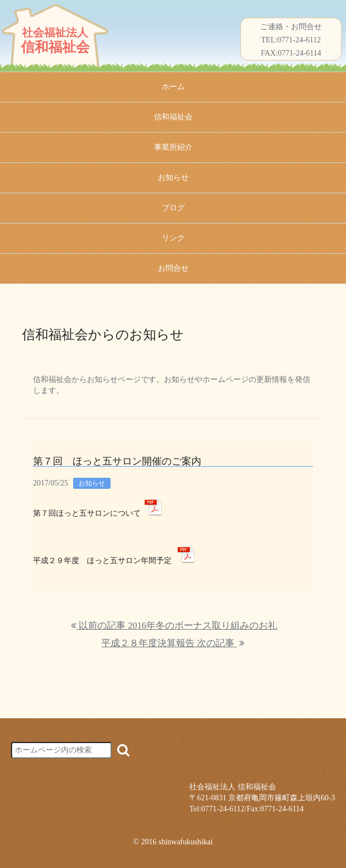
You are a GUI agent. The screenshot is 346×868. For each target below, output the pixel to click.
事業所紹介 (173, 147)
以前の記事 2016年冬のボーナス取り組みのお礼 (174, 626)
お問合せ (173, 268)
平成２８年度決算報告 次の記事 (173, 643)
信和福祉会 (173, 117)
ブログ (173, 208)
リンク (173, 238)
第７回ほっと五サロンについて (87, 513)
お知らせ (173, 178)
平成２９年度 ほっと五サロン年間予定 (102, 561)
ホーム (173, 87)
